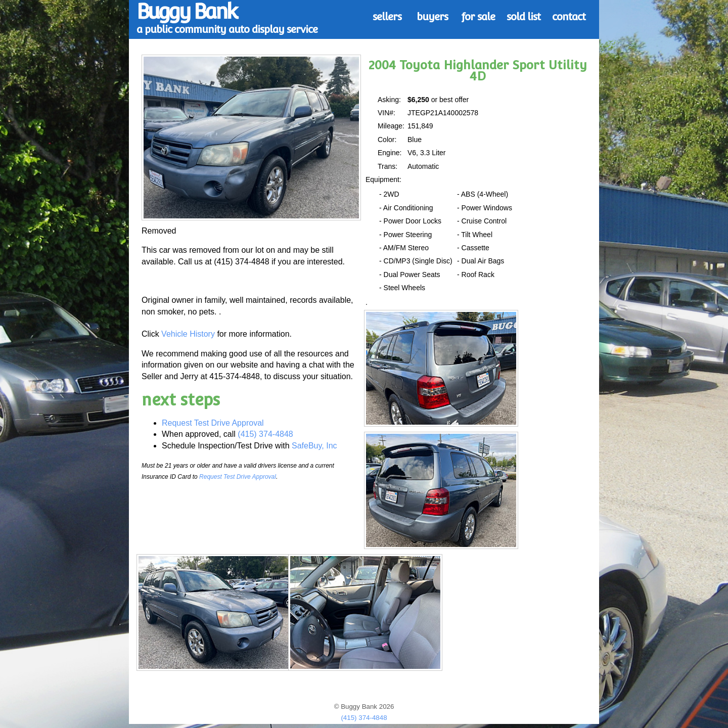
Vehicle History (188, 334)
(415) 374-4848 (265, 434)
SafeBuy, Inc (314, 446)
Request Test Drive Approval (213, 423)
